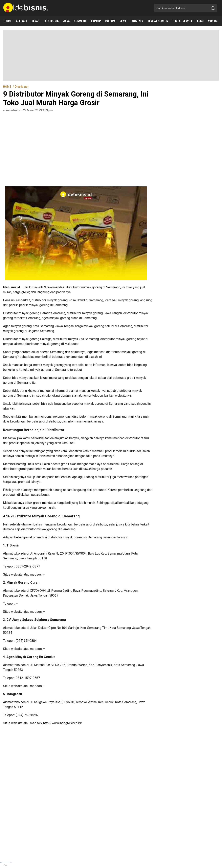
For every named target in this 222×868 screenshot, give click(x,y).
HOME (7, 87)
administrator (12, 110)
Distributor (22, 87)
